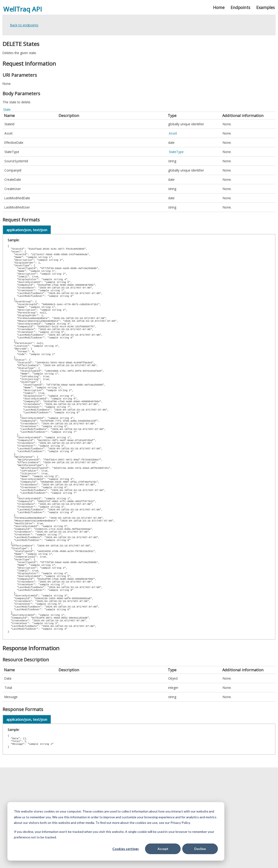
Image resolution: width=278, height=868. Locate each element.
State (7, 109)
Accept (163, 849)
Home (219, 7)
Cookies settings (126, 849)
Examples (266, 7)
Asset (173, 133)
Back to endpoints (24, 25)
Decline (200, 849)
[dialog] (116, 831)
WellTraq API (23, 9)
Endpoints (240, 7)
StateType (176, 152)
